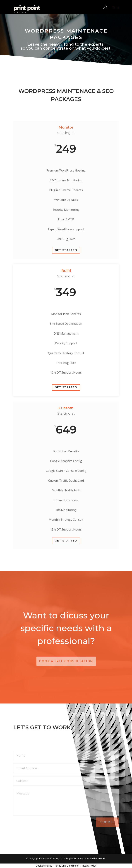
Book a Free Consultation (66, 661)
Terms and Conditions (66, 866)
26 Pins (101, 859)
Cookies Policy (44, 866)
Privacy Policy (89, 866)
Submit (107, 822)
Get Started (66, 250)
